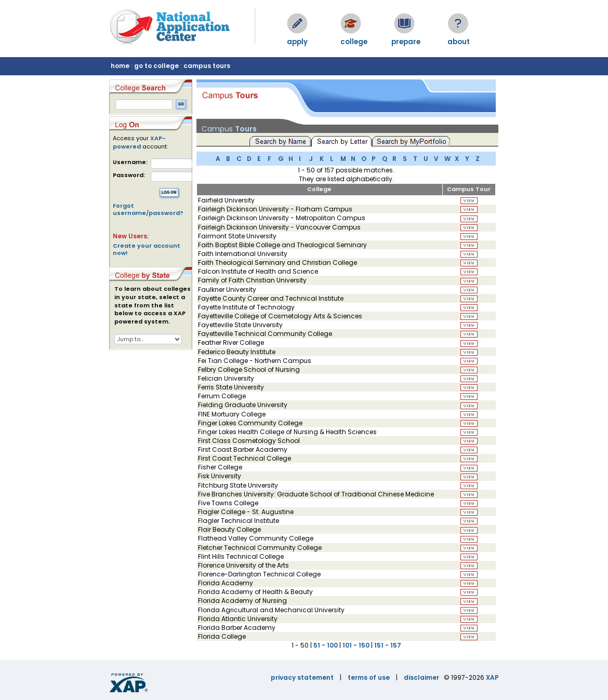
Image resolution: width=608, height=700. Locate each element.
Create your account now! (147, 249)
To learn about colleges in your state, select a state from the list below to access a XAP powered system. (153, 305)
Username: (130, 162)
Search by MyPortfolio (411, 141)
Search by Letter (343, 141)
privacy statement (302, 677)
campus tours (207, 66)
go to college (156, 66)
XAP (492, 677)
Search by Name (280, 141)
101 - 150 (356, 645)
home (120, 66)
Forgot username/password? (148, 209)
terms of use (369, 677)
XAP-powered (139, 142)
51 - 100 (326, 645)
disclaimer (421, 677)
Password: (129, 175)
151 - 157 (388, 645)
